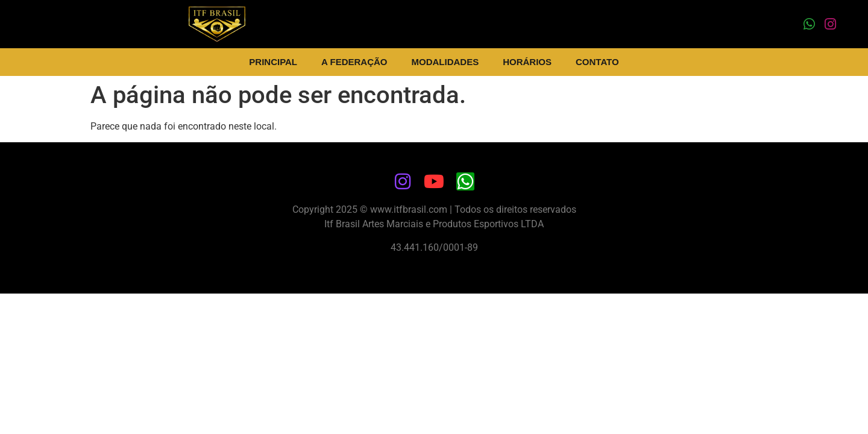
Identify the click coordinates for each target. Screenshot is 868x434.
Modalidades (445, 62)
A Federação (354, 62)
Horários (527, 62)
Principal (273, 62)
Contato (597, 62)
